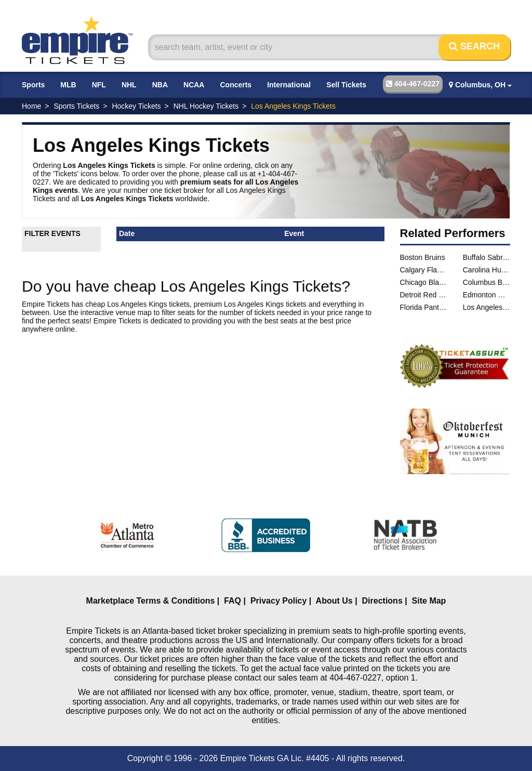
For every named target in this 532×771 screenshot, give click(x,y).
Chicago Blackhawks (424, 282)
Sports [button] (33, 85)
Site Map (429, 601)
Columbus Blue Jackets (487, 282)
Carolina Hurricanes (487, 270)
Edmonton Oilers (487, 295)
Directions (382, 601)
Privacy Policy (279, 601)
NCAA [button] (194, 85)
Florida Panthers (424, 307)
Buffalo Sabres (487, 257)
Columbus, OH (480, 85)
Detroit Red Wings (424, 295)
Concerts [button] (236, 85)
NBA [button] (160, 85)
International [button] (289, 85)
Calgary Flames (424, 270)
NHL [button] (129, 85)
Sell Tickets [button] (346, 85)
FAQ (232, 601)
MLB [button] (68, 85)
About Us (334, 601)
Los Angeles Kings (487, 307)
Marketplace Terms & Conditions (151, 601)
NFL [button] (99, 85)
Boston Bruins (423, 257)
